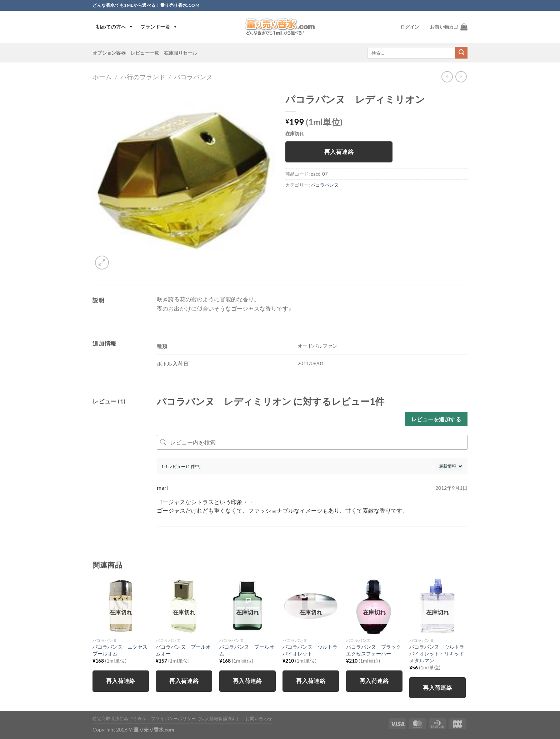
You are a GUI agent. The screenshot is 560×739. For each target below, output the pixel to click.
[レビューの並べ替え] (450, 466)
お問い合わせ (259, 718)
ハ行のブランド (143, 77)
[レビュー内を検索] (312, 442)
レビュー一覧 (145, 53)
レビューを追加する (436, 419)
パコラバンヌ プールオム (247, 650)
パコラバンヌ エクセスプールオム (120, 650)
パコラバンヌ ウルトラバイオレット (310, 650)
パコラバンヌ (193, 77)
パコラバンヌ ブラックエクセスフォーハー (374, 650)
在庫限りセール (181, 53)
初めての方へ (115, 27)
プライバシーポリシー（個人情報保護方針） (196, 718)
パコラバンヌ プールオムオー (183, 650)
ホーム (102, 77)
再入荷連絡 (339, 152)
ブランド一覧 (159, 27)
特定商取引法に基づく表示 (119, 718)
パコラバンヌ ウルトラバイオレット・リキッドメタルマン (437, 653)
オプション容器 (109, 53)
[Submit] (461, 53)
